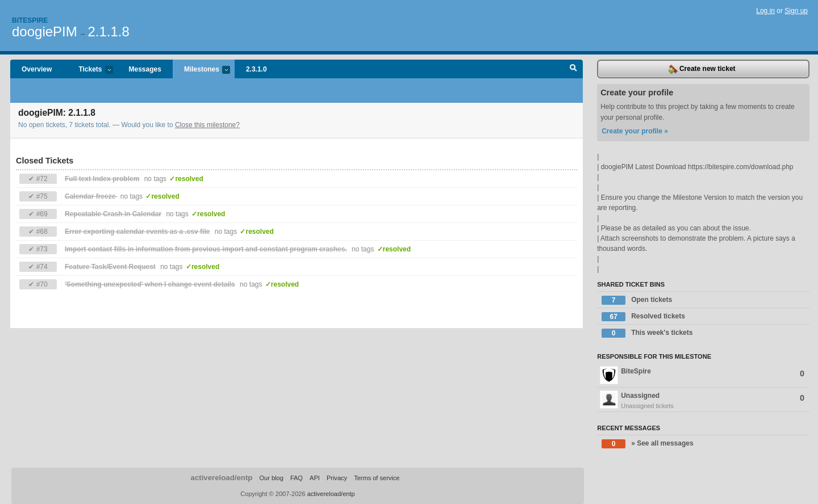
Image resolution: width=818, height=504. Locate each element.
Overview (37, 69)
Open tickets (637, 300)
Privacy (337, 478)
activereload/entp (222, 478)
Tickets (90, 70)
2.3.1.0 (256, 69)
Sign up (796, 11)
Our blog (271, 478)
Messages (145, 69)
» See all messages (647, 444)
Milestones (201, 70)
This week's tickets (647, 333)
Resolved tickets (643, 317)
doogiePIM (45, 31)
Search (573, 69)
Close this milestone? (207, 125)
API (315, 478)
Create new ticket (702, 69)
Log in (765, 11)
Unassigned (703, 401)
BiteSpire (702, 375)
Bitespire (30, 20)
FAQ (297, 478)
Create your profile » (635, 131)
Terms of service (377, 478)
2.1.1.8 (108, 31)
